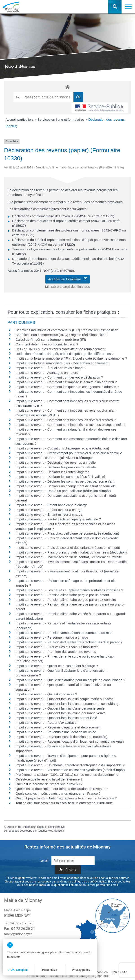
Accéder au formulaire (67, 279)
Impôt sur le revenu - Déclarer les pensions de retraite (56, 467)
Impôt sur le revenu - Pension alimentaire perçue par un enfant (62, 595)
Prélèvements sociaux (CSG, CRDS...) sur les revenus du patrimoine (67, 775)
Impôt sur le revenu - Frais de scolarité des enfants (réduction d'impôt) (68, 548)
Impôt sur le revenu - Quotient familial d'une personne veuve (61, 713)
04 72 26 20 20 (22, 923)
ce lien (70, 885)
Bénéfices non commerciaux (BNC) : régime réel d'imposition (61, 335)
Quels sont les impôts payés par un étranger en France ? (58, 793)
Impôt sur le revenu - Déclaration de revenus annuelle (56, 462)
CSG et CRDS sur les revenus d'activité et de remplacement (61, 349)
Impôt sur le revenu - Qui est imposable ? (46, 694)
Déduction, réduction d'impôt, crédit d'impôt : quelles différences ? (65, 354)
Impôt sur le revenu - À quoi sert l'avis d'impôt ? (51, 368)
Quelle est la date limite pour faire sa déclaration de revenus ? (62, 789)
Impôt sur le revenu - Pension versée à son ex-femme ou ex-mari (64, 633)
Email (44, 861)
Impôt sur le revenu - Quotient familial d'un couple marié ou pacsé (64, 699)
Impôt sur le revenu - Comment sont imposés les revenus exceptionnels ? (70, 425)
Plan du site (119, 972)
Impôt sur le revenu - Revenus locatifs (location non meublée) (61, 737)
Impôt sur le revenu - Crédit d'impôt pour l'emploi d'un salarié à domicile (69, 453)
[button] (128, 7)
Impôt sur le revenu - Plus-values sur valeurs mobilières (57, 647)
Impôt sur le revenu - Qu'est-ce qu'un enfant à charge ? (57, 666)
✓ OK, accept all (18, 970)
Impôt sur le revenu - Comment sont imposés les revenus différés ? (66, 420)
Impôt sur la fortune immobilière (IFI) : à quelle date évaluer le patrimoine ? (71, 358)
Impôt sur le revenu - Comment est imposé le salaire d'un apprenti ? (66, 382)
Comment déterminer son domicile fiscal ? (47, 344)
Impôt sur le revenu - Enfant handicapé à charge (52, 505)
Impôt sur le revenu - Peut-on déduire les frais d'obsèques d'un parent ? (69, 642)
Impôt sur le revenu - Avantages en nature (47, 373)
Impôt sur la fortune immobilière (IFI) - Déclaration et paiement (62, 363)
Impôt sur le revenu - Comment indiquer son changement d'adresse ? (67, 387)
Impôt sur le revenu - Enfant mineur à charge (49, 514)
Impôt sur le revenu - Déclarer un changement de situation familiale (66, 486)
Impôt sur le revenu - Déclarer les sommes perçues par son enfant (65, 481)
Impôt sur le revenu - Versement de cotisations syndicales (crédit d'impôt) (70, 770)
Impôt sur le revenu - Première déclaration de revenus (56, 652)
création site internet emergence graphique (79, 976)
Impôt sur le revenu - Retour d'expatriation (47, 723)
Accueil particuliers (20, 119)
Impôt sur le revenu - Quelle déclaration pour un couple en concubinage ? (70, 680)
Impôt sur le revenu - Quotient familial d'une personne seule (60, 708)
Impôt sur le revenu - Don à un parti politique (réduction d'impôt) (63, 491)
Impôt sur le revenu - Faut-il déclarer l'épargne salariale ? (58, 519)
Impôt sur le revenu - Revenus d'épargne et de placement (58, 727)
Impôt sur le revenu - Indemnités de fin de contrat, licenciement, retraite (69, 557)
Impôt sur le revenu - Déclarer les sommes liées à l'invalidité (60, 477)
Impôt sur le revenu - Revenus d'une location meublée (56, 732)
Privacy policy (81, 970)
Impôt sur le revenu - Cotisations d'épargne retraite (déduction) (62, 448)
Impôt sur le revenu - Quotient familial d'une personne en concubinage (68, 704)
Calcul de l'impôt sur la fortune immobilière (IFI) (51, 339)
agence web (46, 831)
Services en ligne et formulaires (61, 119)
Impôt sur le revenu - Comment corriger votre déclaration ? (59, 377)
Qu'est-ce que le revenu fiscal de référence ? (49, 779)
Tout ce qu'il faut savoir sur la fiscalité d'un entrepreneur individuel (64, 803)
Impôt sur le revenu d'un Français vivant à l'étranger (54, 458)
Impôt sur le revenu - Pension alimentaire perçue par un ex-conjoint (66, 600)
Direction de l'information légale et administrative (36, 827)
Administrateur (37, 976)
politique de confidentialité (89, 881)
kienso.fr (59, 831)
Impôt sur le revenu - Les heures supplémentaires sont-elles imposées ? (69, 590)
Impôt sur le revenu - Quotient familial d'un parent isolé (56, 718)
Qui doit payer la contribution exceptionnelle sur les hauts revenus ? (66, 798)
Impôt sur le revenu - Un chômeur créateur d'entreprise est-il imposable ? (70, 765)
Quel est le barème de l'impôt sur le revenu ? (49, 784)
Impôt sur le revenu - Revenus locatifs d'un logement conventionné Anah (70, 741)
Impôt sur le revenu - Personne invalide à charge (52, 637)
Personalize (50, 970)
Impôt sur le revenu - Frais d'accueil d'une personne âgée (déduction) (67, 533)
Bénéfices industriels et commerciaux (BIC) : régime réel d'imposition (67, 330)
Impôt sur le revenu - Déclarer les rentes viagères (52, 472)
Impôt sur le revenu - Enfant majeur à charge (49, 510)
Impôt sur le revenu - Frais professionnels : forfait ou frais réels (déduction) (71, 552)
